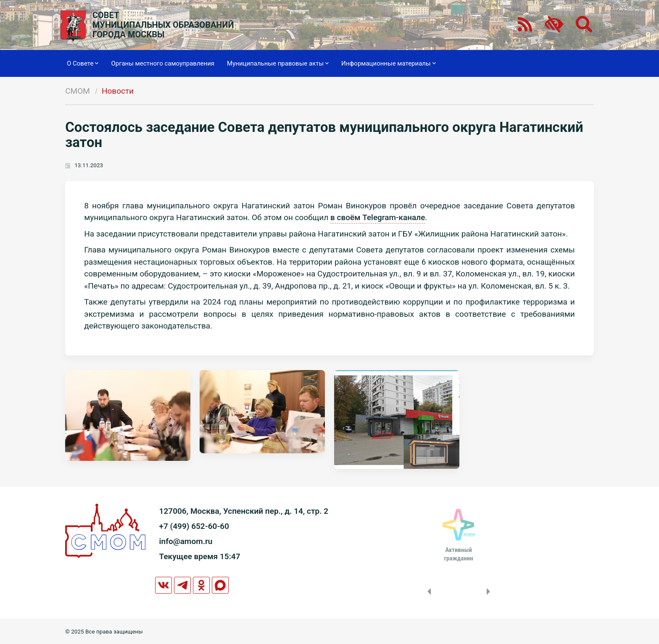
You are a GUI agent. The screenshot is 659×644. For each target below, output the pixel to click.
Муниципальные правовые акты (278, 63)
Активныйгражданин (458, 554)
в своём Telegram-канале (378, 217)
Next (490, 591)
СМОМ (78, 91)
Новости (118, 91)
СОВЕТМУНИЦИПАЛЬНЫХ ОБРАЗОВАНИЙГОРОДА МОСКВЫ (163, 25)
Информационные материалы (389, 63)
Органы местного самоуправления (163, 63)
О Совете (83, 63)
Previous (427, 591)
